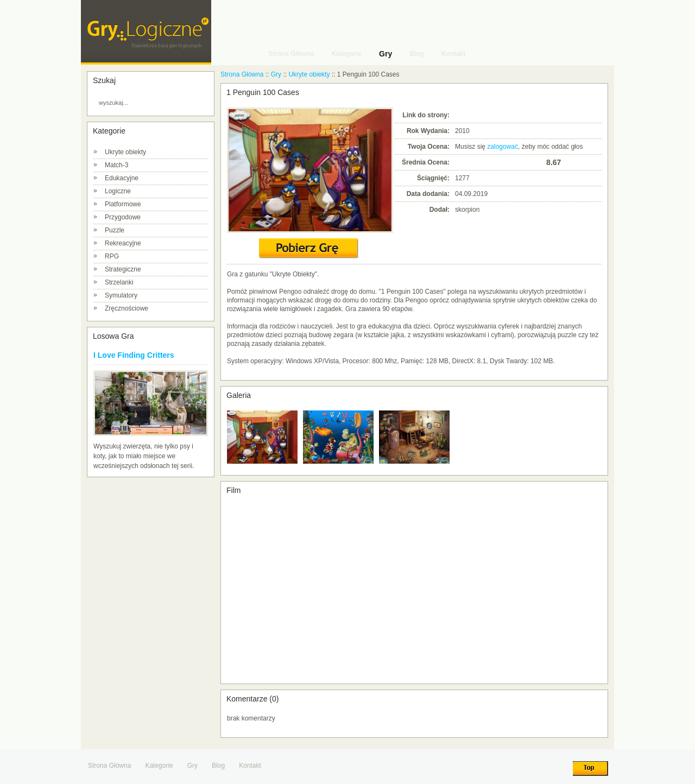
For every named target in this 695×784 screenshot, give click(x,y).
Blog (218, 766)
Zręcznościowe (127, 308)
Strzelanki (119, 282)
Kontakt (250, 766)
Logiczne (118, 191)
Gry (276, 74)
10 (538, 162)
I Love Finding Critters (134, 355)
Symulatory (121, 295)
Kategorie (159, 766)
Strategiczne (123, 269)
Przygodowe (123, 217)
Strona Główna (242, 74)
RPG (112, 256)
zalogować (503, 147)
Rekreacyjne (123, 243)
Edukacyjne (122, 178)
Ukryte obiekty (125, 152)
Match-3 (116, 165)
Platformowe (123, 204)
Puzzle (115, 230)
